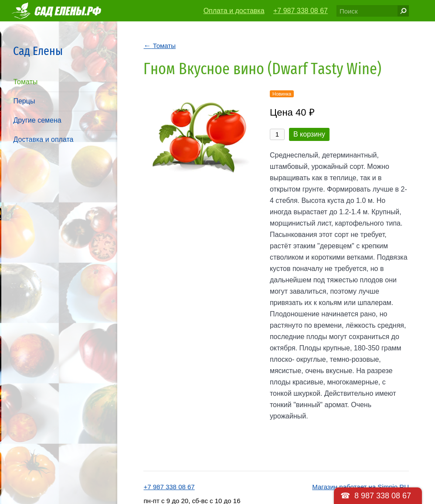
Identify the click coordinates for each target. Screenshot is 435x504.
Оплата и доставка (234, 11)
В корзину (309, 134)
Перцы (24, 101)
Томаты (25, 82)
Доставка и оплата (43, 139)
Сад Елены (38, 51)
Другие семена (37, 120)
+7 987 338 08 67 (301, 11)
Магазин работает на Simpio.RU (360, 487)
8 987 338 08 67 (383, 496)
